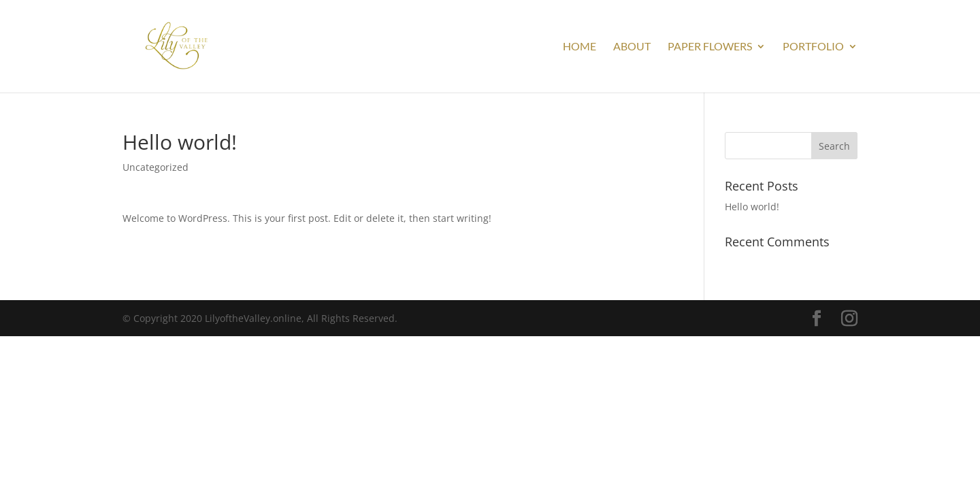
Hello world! (752, 207)
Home (579, 47)
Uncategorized (156, 167)
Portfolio (813, 47)
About (632, 47)
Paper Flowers (710, 47)
